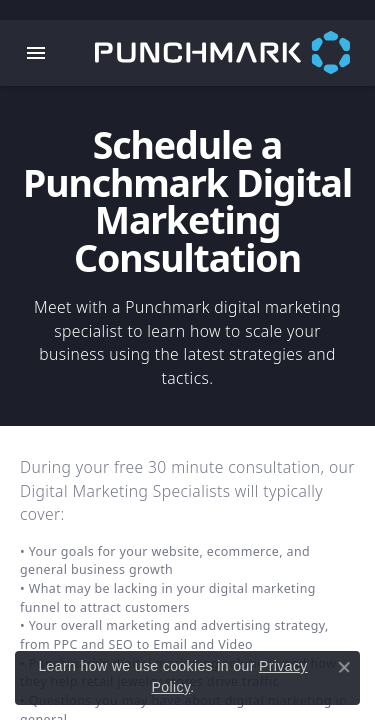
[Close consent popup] (344, 667)
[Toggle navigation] (36, 53)
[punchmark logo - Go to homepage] (235, 53)
